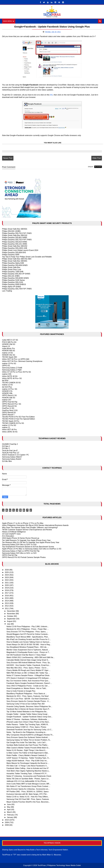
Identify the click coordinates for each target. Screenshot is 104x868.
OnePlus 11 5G (8, 408)
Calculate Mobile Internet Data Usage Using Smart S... (28, 660)
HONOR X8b (7, 393)
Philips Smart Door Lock (12, 270)
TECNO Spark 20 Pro (11, 421)
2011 (7, 608)
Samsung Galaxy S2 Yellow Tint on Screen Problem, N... (29, 740)
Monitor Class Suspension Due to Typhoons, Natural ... (28, 650)
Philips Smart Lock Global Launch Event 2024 (20, 250)
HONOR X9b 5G (9, 398)
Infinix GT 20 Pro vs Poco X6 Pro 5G (17, 372)
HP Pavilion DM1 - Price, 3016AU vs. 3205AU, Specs (28, 792)
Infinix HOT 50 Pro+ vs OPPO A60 (16, 359)
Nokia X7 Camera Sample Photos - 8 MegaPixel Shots (28, 675)
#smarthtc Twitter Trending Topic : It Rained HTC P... (27, 774)
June (9, 804)
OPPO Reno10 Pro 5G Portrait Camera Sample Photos (24, 557)
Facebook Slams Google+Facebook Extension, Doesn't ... (29, 683)
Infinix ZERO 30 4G (10, 432)
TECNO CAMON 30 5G (11, 383)
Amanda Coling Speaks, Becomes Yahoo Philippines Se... (29, 706)
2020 (7, 585)
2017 (7, 593)
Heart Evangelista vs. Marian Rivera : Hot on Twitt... (27, 688)
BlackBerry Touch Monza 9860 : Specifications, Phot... (28, 637)
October (10, 616)
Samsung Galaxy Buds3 (12, 459)
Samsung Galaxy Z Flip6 (12, 370)
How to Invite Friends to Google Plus (21, 691)
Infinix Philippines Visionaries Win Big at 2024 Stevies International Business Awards (35, 525)
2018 (7, 590)
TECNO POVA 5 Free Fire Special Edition (19, 419)
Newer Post (8, 158)
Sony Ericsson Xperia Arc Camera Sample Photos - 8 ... (29, 701)
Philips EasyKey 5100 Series (13, 280)
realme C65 (7, 374)
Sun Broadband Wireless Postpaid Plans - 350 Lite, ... (28, 647)
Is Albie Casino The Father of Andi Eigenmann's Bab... (28, 753)
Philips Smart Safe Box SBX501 (15, 229)
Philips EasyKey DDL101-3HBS (15, 244)
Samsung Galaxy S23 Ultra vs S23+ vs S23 (19, 553)
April (9, 810)
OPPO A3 (6, 366)
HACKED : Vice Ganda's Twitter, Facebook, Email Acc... (29, 665)
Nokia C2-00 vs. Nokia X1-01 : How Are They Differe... (28, 797)
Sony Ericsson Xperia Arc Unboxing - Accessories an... (28, 789)
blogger (98, 167)
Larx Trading (7, 291)
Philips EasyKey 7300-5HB (13, 272)
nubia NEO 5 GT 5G (10, 340)
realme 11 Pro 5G (9, 425)
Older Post (97, 158)
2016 (7, 596)
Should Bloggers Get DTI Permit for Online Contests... (28, 634)
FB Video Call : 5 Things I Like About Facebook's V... (27, 766)
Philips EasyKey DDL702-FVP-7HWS (17, 233)
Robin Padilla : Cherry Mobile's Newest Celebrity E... (27, 755)
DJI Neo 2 (6, 446)
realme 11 (6, 427)
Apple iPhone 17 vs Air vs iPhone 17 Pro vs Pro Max (23, 523)
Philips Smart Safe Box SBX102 (15, 235)
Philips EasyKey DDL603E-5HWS (15, 278)
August (10, 621)
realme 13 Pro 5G (9, 363)
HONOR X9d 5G (9, 344)
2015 (7, 598)
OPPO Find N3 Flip (10, 402)
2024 (7, 575)
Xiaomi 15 (6, 346)
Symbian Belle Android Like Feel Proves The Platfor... (28, 745)
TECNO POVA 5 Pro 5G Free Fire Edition (18, 417)
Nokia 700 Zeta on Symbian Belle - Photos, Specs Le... (28, 779)
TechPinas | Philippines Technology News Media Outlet (59, 865)
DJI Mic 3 (6, 448)
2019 (7, 588)
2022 (7, 580)
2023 (7, 577)
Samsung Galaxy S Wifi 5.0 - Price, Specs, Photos (26, 727)
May (9, 807)
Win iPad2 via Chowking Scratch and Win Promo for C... (29, 639)
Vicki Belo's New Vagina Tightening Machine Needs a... (28, 771)
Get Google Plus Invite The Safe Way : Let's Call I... (27, 742)
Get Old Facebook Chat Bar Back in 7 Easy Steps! (26, 655)
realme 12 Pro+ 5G (10, 389)
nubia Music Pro (8, 348)
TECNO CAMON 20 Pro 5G (13, 423)
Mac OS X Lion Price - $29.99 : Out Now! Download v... (28, 699)
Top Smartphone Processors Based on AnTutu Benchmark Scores (28, 547)
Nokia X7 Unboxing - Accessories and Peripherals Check (29, 776)
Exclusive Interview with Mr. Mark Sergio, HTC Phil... (27, 794)
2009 (7, 822)
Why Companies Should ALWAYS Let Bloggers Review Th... (30, 735)
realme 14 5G (7, 353)
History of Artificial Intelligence (14, 532)
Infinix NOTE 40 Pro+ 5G (12, 378)
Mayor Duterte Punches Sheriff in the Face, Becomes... (28, 802)
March (10, 812)
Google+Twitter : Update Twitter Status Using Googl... (28, 714)
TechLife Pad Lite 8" (10, 451)
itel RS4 (5, 381)
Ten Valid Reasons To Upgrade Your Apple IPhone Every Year (26, 540)
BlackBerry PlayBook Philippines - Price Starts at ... (27, 694)
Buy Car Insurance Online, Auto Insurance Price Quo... (28, 681)
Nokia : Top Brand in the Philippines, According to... (27, 732)
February (11, 815)
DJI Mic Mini (7, 461)
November (11, 614)
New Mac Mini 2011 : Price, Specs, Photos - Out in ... (27, 668)
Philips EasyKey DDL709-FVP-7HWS (17, 289)
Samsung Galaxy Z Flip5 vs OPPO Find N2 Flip (21, 551)
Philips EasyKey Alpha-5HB (13, 263)
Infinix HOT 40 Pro (9, 430)
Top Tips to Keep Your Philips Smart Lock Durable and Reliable (27, 257)
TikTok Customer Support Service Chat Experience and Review (27, 530)
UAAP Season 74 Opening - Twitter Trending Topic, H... (28, 758)
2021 (7, 583)
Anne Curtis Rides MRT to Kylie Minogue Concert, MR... (29, 784)
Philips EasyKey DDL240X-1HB (15, 248)
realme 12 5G (7, 385)
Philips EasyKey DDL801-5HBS (15, 237)
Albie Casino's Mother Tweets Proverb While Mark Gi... (28, 748)
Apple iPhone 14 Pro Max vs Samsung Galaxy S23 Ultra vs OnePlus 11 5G (32, 549)
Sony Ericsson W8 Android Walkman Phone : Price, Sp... (29, 663)
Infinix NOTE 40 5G (10, 376)
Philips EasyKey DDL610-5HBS (15, 242)
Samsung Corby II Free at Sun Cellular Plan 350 (26, 704)
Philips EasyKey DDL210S (13, 282)
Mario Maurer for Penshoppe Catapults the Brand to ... (28, 763)
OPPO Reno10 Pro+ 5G (12, 404)
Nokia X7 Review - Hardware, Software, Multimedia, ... (28, 719)
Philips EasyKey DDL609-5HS (14, 253)
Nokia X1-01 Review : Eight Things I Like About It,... (27, 750)
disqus (91, 167)
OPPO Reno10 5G (9, 406)
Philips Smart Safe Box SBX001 (15, 261)
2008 (7, 825)
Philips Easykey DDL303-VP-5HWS (16, 274)
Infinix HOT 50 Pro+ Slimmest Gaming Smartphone (22, 361)
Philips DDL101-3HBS (11, 276)
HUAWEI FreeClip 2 (10, 444)
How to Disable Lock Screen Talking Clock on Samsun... (29, 642)
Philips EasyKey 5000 (11, 255)
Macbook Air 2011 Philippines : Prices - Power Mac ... (28, 629)
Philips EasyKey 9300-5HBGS (14, 284)
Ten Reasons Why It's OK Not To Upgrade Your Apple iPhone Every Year (31, 542)
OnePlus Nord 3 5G (10, 410)
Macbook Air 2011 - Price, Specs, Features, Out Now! (28, 696)
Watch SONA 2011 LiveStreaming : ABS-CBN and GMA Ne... (31, 657)
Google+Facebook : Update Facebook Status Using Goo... (30, 717)
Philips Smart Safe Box (11, 267)
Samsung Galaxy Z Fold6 (12, 368)
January (10, 817)
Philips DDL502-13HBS (11, 231)
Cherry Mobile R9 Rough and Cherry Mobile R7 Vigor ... (28, 670)
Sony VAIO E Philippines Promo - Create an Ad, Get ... (28, 686)
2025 (7, 572)
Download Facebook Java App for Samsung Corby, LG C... (30, 730)
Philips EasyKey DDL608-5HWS (15, 265)
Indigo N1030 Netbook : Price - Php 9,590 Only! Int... (27, 761)
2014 (7, 601)
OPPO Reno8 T (8, 415)
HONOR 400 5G (9, 351)
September (12, 619)
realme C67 (7, 400)
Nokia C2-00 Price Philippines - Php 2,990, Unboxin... (28, 627)
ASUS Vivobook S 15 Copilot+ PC (15, 455)
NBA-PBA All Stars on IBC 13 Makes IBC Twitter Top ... (28, 673)
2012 (7, 606)
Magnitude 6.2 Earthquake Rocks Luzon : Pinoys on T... (28, 652)
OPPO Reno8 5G (9, 413)
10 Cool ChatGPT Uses (11, 534)
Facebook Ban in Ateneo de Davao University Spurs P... (28, 709)
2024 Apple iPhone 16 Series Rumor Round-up (21, 538)
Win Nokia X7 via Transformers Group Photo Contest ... (28, 786)
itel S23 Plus (7, 387)
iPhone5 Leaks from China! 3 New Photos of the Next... (28, 722)
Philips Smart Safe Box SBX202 (15, 246)
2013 (7, 603)
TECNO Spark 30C (10, 357)
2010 (7, 820)
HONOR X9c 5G (9, 355)
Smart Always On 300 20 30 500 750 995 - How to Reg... (29, 645)
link (51, 95)
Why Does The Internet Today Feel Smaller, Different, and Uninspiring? (30, 528)
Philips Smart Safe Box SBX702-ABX (17, 259)
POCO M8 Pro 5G (9, 342)
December (11, 611)
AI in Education (8, 536)
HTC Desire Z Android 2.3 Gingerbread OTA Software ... (29, 678)
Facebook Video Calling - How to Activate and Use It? (28, 768)
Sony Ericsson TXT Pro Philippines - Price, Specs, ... (27, 632)
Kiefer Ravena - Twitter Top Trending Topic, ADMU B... (28, 724)
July (9, 624)
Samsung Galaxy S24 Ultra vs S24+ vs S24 (19, 545)
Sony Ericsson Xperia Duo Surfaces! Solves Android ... (28, 737)
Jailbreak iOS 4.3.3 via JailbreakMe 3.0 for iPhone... (27, 781)
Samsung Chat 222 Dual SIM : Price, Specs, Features (28, 799)
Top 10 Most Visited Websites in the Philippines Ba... (27, 712)
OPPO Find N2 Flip (10, 555)
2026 (7, 570)
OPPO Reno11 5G (9, 395)
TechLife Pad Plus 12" (11, 453)
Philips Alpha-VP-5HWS (12, 287)
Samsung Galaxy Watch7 (12, 457)
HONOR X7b (7, 391)
